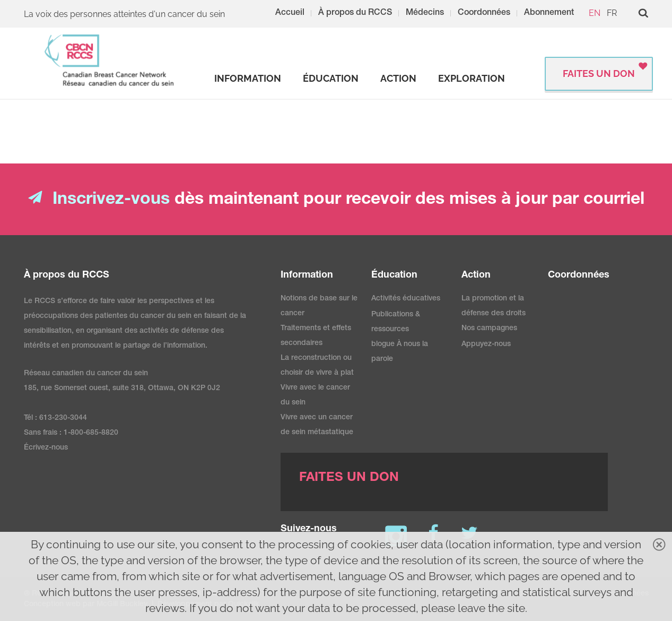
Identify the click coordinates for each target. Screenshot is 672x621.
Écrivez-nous (46, 448)
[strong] (248, 79)
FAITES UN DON (599, 74)
